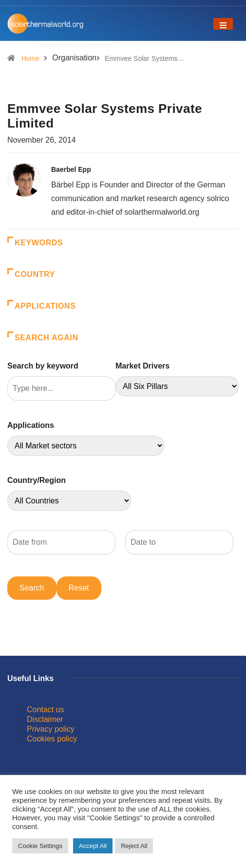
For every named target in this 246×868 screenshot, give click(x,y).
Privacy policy (51, 729)
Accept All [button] (93, 846)
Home (30, 58)
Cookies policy (52, 739)
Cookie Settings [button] (40, 846)
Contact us (45, 710)
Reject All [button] (134, 846)
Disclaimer (45, 719)
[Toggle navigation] (223, 24)
